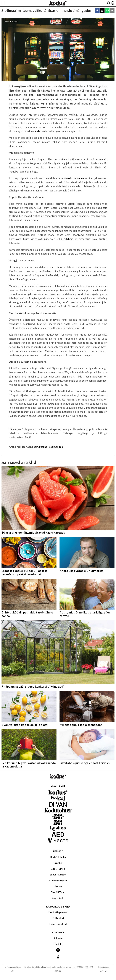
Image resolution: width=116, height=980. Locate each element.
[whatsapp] (107, 11)
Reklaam (58, 938)
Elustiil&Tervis (58, 892)
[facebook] (97, 11)
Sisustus (58, 863)
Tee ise (58, 886)
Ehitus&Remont (58, 874)
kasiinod (34, 131)
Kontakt (58, 944)
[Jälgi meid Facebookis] (58, 957)
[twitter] (102, 11)
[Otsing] (109, 3)
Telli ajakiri (58, 918)
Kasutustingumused (58, 912)
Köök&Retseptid (58, 880)
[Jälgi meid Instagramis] (58, 950)
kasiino (43, 447)
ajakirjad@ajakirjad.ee (61, 967)
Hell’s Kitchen (64, 239)
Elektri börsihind (58, 924)
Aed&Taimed (58, 869)
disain (35, 447)
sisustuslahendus (74, 178)
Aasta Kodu (58, 898)
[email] (112, 11)
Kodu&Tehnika (58, 857)
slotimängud (56, 447)
